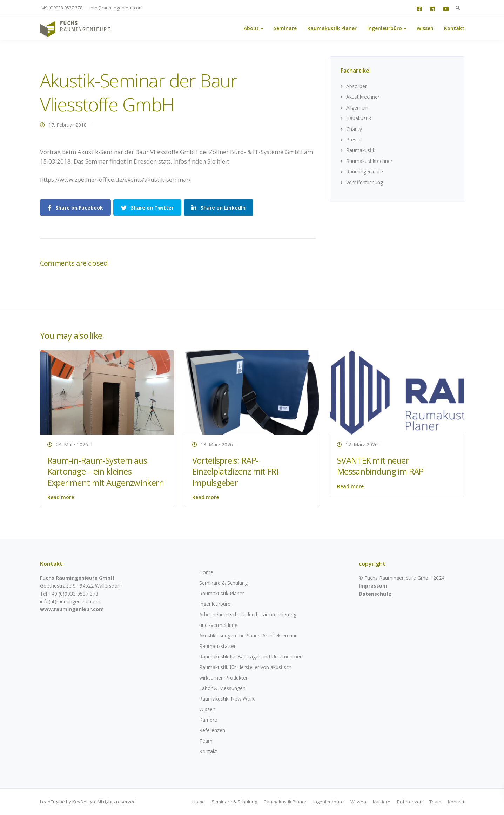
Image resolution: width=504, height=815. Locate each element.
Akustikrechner (363, 97)
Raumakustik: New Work (227, 699)
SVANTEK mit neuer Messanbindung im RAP (380, 466)
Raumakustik (361, 150)
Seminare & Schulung (223, 583)
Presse (354, 140)
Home (206, 572)
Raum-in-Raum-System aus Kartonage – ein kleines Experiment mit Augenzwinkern (106, 471)
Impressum (373, 586)
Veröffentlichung (365, 182)
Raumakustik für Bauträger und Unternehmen (251, 657)
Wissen (425, 28)
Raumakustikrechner (369, 161)
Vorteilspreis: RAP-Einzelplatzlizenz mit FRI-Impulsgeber (236, 471)
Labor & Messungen (222, 688)
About (251, 28)
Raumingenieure (365, 171)
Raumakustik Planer (332, 28)
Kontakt (454, 28)
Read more (61, 497)
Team (206, 741)
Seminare (285, 28)
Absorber (357, 86)
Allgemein (357, 108)
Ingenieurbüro (385, 28)
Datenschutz (375, 594)
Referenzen (212, 730)
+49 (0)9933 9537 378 (61, 8)
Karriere (208, 720)
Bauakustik (359, 118)
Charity (354, 129)
